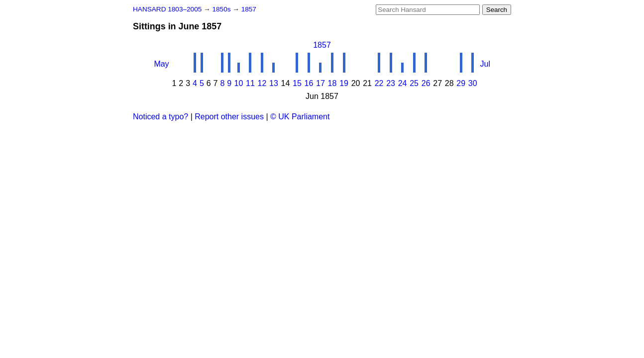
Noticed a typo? (161, 117)
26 (426, 83)
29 (461, 83)
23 (391, 83)
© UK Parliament (300, 117)
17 (321, 83)
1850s (222, 9)
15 (297, 83)
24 (403, 83)
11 (250, 83)
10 (238, 83)
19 (344, 83)
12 (262, 83)
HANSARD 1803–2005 (167, 9)
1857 (249, 9)
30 (473, 83)
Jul (485, 64)
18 (332, 83)
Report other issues (229, 117)
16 (309, 83)
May (161, 64)
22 (379, 83)
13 (274, 83)
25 (414, 83)
